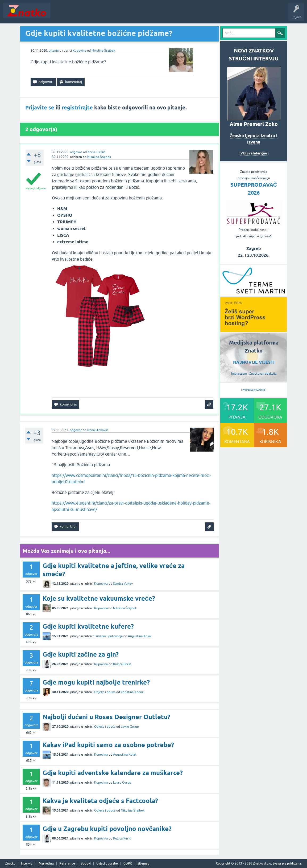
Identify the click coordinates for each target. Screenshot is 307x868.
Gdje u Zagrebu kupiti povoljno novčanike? (107, 829)
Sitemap (143, 864)
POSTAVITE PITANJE (131, 14)
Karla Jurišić (96, 152)
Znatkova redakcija (263, 374)
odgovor (76, 152)
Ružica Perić (122, 664)
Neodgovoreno (82, 14)
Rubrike (104, 14)
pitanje (54, 51)
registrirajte (77, 108)
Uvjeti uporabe (107, 864)
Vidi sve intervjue (254, 153)
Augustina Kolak (140, 636)
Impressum (239, 374)
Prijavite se (40, 108)
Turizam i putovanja (108, 636)
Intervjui (27, 864)
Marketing (46, 864)
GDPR (128, 864)
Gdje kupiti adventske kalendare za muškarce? (113, 773)
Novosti (59, 14)
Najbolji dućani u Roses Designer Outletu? (106, 717)
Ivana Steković (98, 430)
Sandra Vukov (123, 584)
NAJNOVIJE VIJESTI (254, 362)
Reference (67, 864)
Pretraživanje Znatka (254, 390)
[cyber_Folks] (254, 294)
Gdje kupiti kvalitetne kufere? (88, 626)
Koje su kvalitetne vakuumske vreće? (99, 598)
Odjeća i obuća (105, 692)
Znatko (10, 864)
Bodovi (86, 864)
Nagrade (188, 14)
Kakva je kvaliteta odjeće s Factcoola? (100, 801)
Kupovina (79, 51)
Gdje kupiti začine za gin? (81, 654)
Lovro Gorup (130, 727)
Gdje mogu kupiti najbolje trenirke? (96, 682)
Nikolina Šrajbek (103, 51)
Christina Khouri (132, 692)
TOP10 (171, 14)
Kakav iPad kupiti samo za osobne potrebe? (108, 745)
